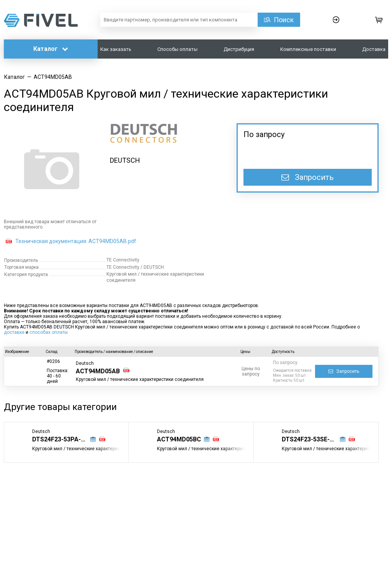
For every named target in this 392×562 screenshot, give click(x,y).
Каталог (51, 49)
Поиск (284, 20)
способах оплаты (49, 332)
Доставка (374, 49)
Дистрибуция (239, 49)
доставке (14, 332)
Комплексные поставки (308, 49)
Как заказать (116, 49)
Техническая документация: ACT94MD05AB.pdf (76, 241)
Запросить (308, 177)
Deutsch (85, 363)
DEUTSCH (125, 160)
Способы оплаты (177, 49)
